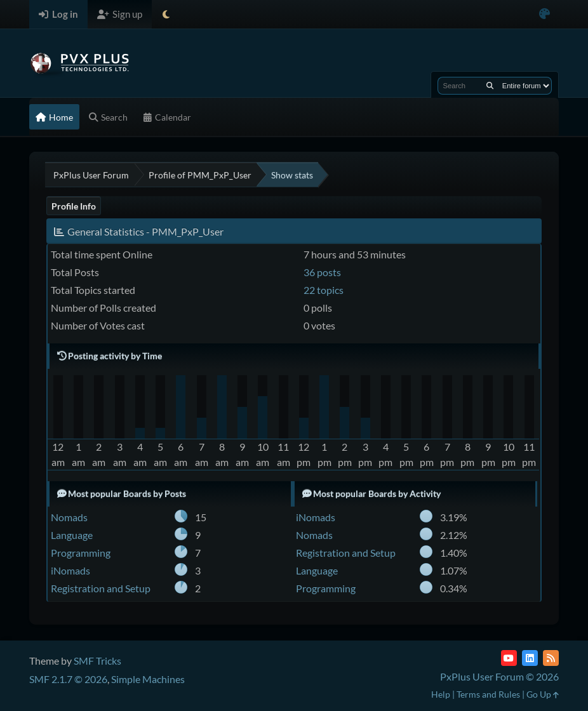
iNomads (70, 570)
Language (72, 535)
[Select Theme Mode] (166, 14)
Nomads (69, 517)
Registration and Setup (101, 588)
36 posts (322, 272)
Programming (81, 553)
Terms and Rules (488, 694)
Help (441, 694)
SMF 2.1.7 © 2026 (68, 679)
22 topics (324, 290)
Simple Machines (148, 679)
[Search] (490, 86)
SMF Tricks (97, 661)
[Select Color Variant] (545, 14)
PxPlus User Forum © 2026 (499, 676)
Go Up (543, 694)
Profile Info (74, 206)
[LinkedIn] (530, 658)
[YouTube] (509, 658)
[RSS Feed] (551, 658)
